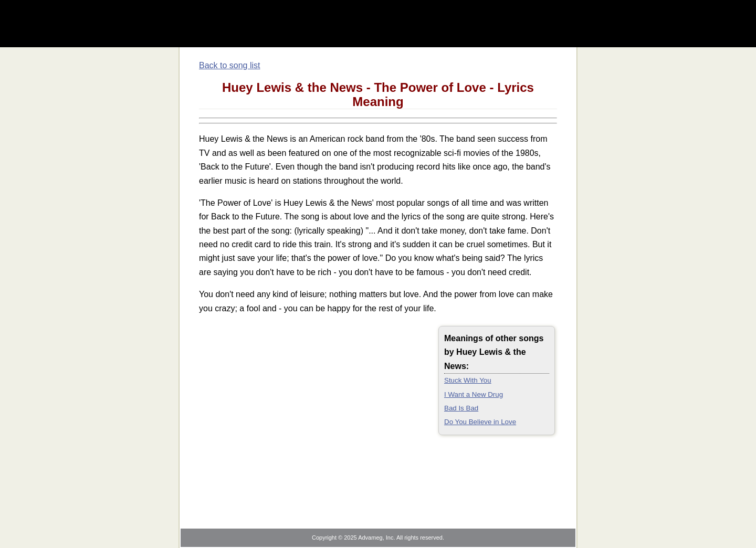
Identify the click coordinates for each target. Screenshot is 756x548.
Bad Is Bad (461, 408)
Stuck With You (468, 380)
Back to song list (230, 65)
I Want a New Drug (474, 394)
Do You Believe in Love (480, 422)
